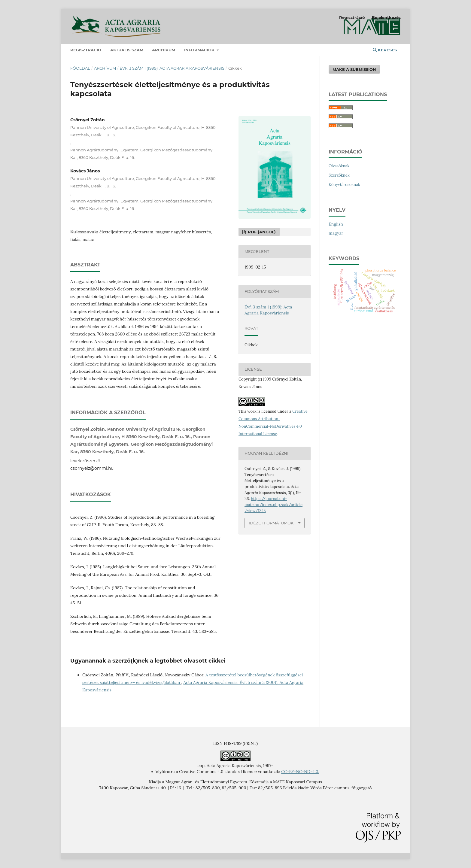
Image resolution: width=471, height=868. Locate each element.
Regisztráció (86, 50)
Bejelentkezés (386, 17)
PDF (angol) (261, 232)
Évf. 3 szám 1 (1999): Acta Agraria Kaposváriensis (172, 68)
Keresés (385, 50)
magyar (336, 233)
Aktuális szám (127, 50)
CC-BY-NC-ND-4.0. (300, 772)
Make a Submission (354, 69)
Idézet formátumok (271, 523)
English (336, 224)
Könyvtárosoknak (344, 185)
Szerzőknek (339, 175)
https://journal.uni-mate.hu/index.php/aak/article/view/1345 (273, 505)
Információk (200, 50)
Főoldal (80, 68)
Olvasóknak (339, 166)
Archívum (164, 50)
